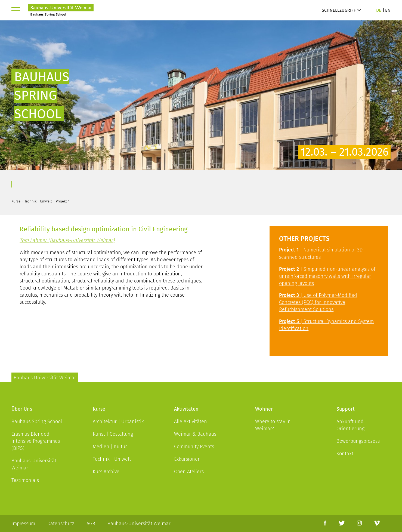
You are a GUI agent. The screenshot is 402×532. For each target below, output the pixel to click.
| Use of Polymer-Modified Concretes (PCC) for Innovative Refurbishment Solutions (318, 302)
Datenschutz (61, 524)
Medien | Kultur (110, 447)
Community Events (194, 447)
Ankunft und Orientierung (350, 425)
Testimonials (25, 480)
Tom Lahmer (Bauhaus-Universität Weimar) (67, 240)
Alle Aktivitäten (191, 422)
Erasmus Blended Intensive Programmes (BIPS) (36, 441)
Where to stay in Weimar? (273, 425)
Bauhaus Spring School (37, 422)
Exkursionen (187, 459)
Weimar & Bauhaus (195, 434)
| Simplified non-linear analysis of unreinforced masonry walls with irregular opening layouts (327, 276)
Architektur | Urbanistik (118, 422)
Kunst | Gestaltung (113, 434)
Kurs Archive (106, 472)
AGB (91, 524)
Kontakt (345, 454)
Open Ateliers (189, 472)
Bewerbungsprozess (358, 441)
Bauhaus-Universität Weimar (34, 464)
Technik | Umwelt (112, 459)
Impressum (23, 524)
